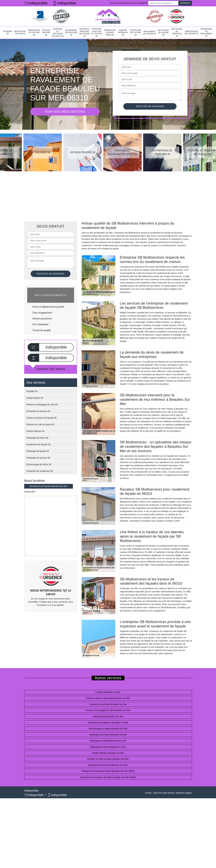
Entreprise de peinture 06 (71, 33)
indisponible (36, 3)
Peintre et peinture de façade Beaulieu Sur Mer (108, 698)
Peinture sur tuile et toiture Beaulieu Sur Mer (108, 759)
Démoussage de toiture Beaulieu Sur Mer (108, 729)
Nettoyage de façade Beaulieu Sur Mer (108, 741)
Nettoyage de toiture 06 (136, 33)
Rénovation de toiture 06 (34, 33)
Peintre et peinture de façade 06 (84, 33)
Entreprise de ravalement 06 (206, 33)
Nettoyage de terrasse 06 (177, 33)
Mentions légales (184, 793)
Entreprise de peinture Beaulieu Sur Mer (108, 704)
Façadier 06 (8, 33)
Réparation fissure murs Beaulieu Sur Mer (108, 765)
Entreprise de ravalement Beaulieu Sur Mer (108, 723)
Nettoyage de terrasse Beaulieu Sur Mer (108, 735)
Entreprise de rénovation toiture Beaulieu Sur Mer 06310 (108, 771)
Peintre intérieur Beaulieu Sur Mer (108, 753)
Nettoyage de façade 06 (163, 33)
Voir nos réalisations (65, 112)
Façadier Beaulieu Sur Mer (108, 692)
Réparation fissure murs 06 (110, 33)
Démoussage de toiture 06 (191, 33)
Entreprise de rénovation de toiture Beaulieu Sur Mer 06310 (108, 777)
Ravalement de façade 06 (150, 33)
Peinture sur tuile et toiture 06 (97, 33)
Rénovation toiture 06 (20, 33)
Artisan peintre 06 (46, 33)
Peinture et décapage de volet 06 (58, 33)
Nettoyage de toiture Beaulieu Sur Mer (108, 747)
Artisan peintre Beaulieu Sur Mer (108, 716)
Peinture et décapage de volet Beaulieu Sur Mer (108, 710)
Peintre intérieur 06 (123, 33)
